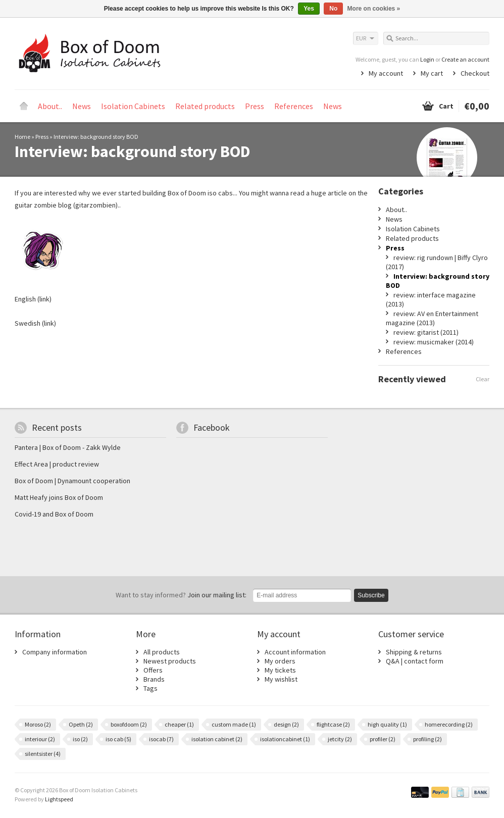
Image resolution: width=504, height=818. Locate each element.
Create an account (465, 59)
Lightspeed (59, 799)
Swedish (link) (35, 323)
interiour (40, 739)
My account (386, 73)
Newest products (170, 661)
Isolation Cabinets (133, 106)
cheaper (179, 724)
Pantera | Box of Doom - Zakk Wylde (68, 447)
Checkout (475, 73)
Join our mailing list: (181, 595)
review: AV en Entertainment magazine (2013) (432, 318)
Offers (153, 670)
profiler (383, 739)
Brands (154, 679)
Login (427, 59)
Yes (309, 9)
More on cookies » (374, 9)
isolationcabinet (285, 739)
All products (162, 652)
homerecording (449, 724)
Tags (150, 688)
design (286, 724)
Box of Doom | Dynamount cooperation (72, 481)
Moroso (38, 724)
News (82, 106)
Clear (483, 379)
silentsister (43, 754)
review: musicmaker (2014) (434, 342)
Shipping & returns (414, 652)
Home (24, 106)
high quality (387, 724)
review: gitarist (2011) (426, 332)
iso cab (118, 739)
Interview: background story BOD (96, 137)
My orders (280, 661)
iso (80, 739)
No (333, 9)
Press (255, 106)
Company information (55, 652)
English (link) (33, 299)
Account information (295, 652)
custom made (234, 724)
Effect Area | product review (57, 464)
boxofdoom (129, 724)
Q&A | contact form (415, 661)
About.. (50, 106)
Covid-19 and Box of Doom (54, 514)
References (294, 106)
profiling (427, 739)
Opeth (81, 724)
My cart (432, 73)
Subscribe (371, 595)
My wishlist (281, 679)
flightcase (333, 724)
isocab (161, 739)
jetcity (340, 739)
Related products (205, 106)
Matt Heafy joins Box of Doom (59, 497)
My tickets (280, 670)
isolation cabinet (217, 739)
